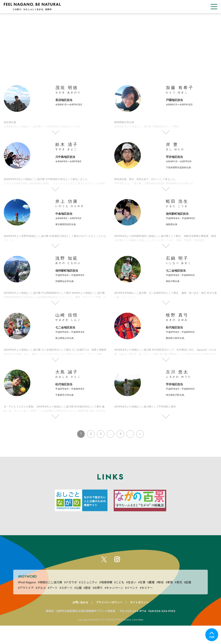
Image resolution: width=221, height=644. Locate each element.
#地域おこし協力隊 (50, 600)
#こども (119, 600)
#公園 (78, 606)
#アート (53, 606)
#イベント (132, 606)
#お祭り (98, 606)
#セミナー (146, 606)
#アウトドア (26, 606)
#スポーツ (66, 606)
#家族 (169, 600)
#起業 (187, 600)
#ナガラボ (71, 600)
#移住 (160, 600)
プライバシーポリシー (109, 620)
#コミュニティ (88, 600)
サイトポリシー (139, 620)
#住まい (131, 600)
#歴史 (87, 606)
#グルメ (41, 606)
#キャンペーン (114, 606)
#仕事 (142, 600)
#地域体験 (106, 600)
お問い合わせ (80, 620)
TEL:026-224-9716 (135, 629)
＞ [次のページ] (140, 443)
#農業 (151, 600)
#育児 (178, 600)
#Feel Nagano (27, 600)
